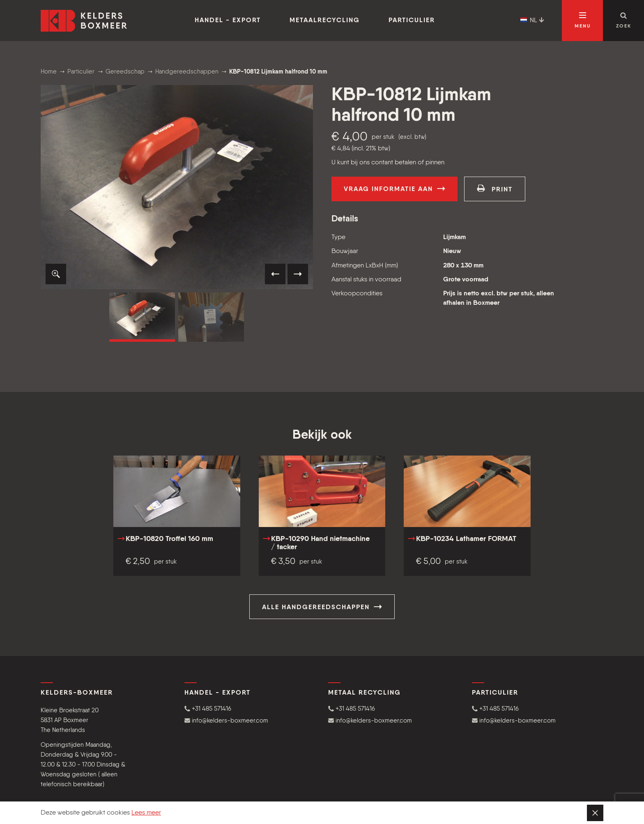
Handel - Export (228, 21)
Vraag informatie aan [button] (394, 189)
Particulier (412, 21)
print (495, 189)
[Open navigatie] (582, 21)
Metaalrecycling (325, 21)
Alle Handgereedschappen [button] (322, 607)
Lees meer (146, 813)
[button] (56, 274)
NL (532, 21)
